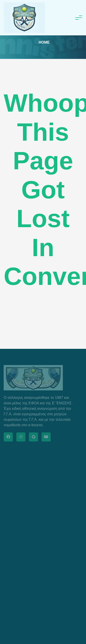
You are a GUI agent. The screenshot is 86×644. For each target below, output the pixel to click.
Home (44, 42)
